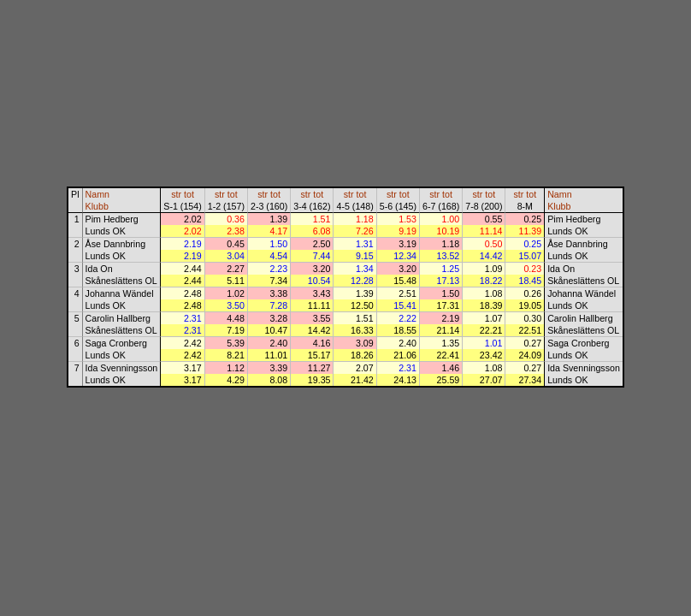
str (176, 194)
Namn (97, 194)
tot (189, 194)
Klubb (97, 206)
